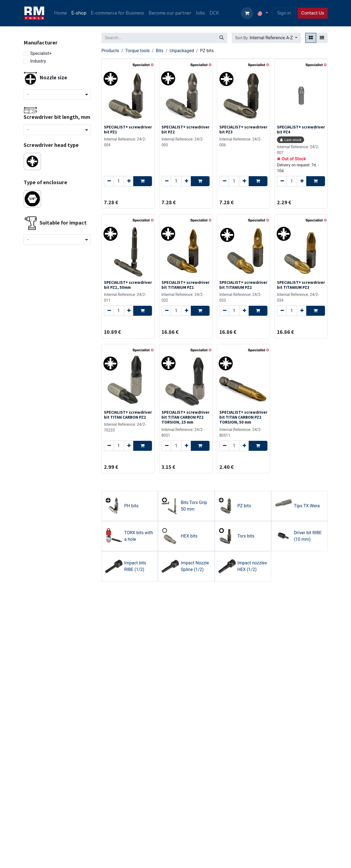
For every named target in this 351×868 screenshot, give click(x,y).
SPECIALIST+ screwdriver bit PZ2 (186, 129)
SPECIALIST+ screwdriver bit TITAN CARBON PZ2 (128, 415)
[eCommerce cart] (247, 13)
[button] (266, 38)
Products (110, 51)
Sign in (284, 13)
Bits (159, 51)
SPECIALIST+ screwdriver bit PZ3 (243, 129)
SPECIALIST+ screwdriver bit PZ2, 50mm (128, 285)
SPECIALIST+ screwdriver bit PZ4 (301, 129)
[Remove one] (109, 181)
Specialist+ (41, 53)
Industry (38, 61)
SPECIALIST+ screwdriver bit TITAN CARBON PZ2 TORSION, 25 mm (186, 417)
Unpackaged (182, 51)
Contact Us (313, 13)
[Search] (222, 38)
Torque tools (138, 51)
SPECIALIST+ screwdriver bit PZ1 (128, 129)
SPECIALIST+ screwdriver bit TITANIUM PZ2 (243, 285)
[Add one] (128, 181)
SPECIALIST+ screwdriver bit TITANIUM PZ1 (186, 285)
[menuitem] (60, 13)
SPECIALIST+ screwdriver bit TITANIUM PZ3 (301, 285)
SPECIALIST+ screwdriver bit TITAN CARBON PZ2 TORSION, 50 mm (243, 417)
